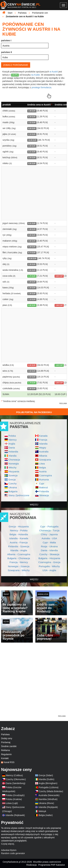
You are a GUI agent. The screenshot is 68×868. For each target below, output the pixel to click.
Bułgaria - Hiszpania (49, 558)
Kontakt (5, 758)
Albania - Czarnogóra (19, 554)
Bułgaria (13, 491)
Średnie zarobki (9, 746)
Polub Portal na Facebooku (34, 412)
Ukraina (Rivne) (46, 803)
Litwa (42, 464)
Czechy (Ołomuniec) (16, 779)
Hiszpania (14, 471)
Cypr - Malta (49, 542)
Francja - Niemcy (19, 562)
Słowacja (44, 495)
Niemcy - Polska (19, 530)
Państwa (5, 734)
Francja (43, 440)
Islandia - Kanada (19, 538)
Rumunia (44, 480)
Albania (43, 456)
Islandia (43, 444)
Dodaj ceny (7, 738)
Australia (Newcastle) (49, 795)
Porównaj (6, 742)
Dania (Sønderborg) (16, 783)
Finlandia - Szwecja (19, 546)
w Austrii (54, 72)
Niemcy (13, 440)
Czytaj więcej (8, 844)
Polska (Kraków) (14, 799)
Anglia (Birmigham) (48, 783)
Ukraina (13, 487)
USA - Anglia (49, 570)
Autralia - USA (49, 538)
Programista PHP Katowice (52, 865)
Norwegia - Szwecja (19, 566)
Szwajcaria (45, 460)
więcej (34, 505)
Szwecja (13, 475)
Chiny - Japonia (49, 534)
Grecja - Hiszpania (19, 526)
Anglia (12, 444)
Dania (12, 448)
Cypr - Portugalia (49, 526)
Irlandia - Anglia (19, 550)
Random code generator (13, 853)
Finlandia (44, 491)
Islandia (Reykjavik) (48, 807)
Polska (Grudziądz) (15, 795)
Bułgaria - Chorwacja (19, 558)
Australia (44, 452)
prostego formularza (41, 87)
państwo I (6, 40)
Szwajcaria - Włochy (19, 570)
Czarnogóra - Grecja (49, 562)
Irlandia (12, 456)
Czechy (13, 483)
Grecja (12, 480)
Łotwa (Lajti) (12, 803)
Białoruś (44, 487)
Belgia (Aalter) (46, 815)
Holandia (13, 452)
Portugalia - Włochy (49, 566)
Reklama (5, 750)
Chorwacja (14, 460)
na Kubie (35, 75)
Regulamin (6, 754)
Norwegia (14, 464)
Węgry (43, 448)
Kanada (43, 436)
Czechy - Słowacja (49, 554)
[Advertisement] (34, 681)
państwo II (6, 52)
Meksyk (42, 811)
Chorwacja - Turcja (49, 530)
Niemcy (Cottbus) (14, 775)
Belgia (43, 468)
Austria (43, 471)
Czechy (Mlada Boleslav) (51, 791)
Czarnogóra (45, 475)
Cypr (42, 483)
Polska (12, 436)
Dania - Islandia (49, 550)
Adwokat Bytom (9, 850)
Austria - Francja (19, 542)
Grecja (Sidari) (46, 775)
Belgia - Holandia (19, 534)
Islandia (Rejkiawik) (15, 815)
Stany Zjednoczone (19, 495)
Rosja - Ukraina (49, 546)
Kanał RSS (9, 762)
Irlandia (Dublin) (46, 779)
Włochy (12, 468)
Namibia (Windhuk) (48, 799)
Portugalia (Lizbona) (49, 787)
